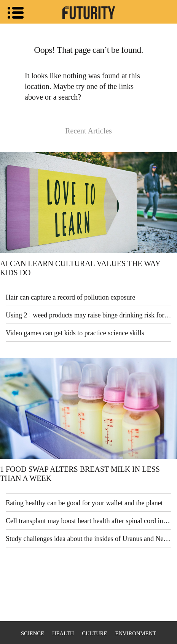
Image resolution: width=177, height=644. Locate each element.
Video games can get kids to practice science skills (75, 333)
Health (63, 633)
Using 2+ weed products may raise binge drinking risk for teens (88, 315)
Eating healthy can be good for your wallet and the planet (84, 503)
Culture (94, 633)
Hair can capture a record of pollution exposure (70, 297)
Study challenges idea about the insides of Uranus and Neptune (88, 539)
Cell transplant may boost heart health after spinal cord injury (88, 521)
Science (33, 633)
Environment (136, 633)
